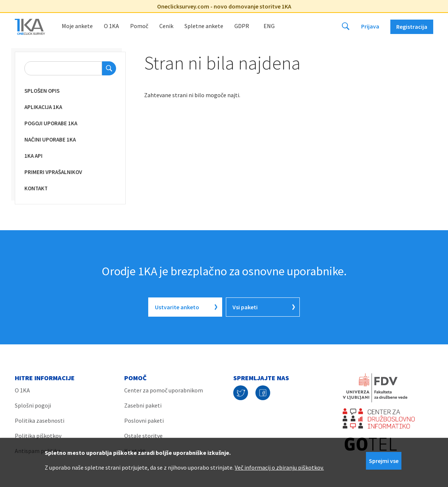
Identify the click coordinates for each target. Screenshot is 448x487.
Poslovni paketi (144, 420)
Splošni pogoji (33, 405)
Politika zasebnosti (40, 420)
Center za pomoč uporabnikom (164, 390)
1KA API (33, 156)
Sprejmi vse (384, 461)
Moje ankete (77, 26)
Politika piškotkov (38, 436)
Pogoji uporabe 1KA (51, 123)
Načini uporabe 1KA (50, 139)
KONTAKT (36, 188)
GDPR (242, 26)
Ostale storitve (143, 436)
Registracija (412, 27)
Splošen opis (42, 91)
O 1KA (111, 26)
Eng (269, 26)
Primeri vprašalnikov (53, 172)
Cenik (166, 26)
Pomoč (139, 26)
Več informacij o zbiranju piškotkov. (279, 467)
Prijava (370, 26)
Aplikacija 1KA (43, 107)
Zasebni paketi (143, 405)
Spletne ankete (204, 26)
